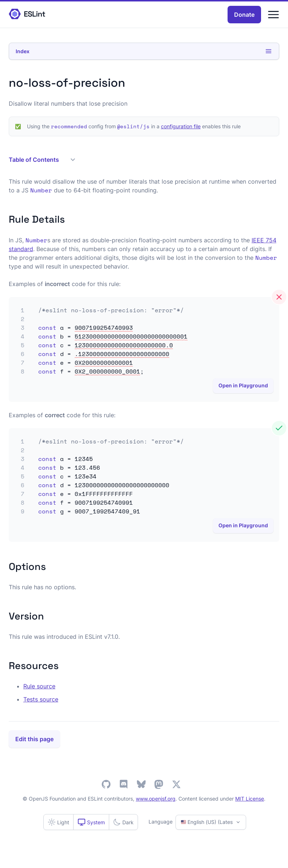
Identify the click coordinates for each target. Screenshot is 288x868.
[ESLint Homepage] (27, 14)
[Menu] (273, 15)
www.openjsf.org (156, 799)
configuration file (181, 126)
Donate (244, 15)
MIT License (250, 799)
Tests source (41, 699)
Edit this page (34, 739)
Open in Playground (243, 386)
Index (144, 51)
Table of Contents (42, 160)
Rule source (39, 686)
